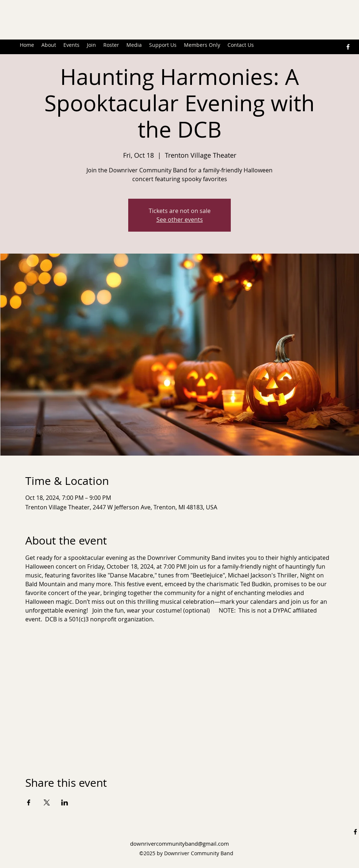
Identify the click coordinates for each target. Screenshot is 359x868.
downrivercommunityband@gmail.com (179, 843)
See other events (180, 220)
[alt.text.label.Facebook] (348, 47)
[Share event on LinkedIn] (65, 802)
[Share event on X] (47, 802)
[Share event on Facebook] (29, 802)
